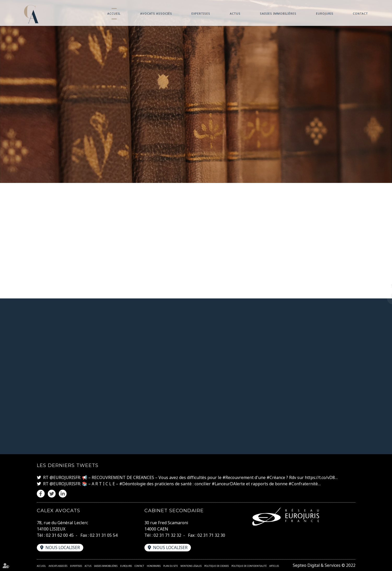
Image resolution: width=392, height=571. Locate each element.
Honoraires (154, 566)
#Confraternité (305, 484)
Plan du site (171, 566)
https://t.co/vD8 (321, 478)
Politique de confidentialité (249, 566)
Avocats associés (156, 13)
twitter (382, 286)
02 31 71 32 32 (167, 535)
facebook (382, 275)
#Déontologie (133, 484)
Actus (235, 13)
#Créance (276, 478)
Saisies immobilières (278, 13)
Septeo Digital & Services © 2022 (324, 565)
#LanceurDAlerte (229, 484)
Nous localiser (63, 547)
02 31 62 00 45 (60, 535)
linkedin (382, 296)
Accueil (114, 13)
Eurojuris (325, 13)
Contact (360, 13)
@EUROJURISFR (65, 478)
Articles (274, 566)
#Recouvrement (238, 478)
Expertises (201, 13)
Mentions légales (191, 566)
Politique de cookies (217, 566)
